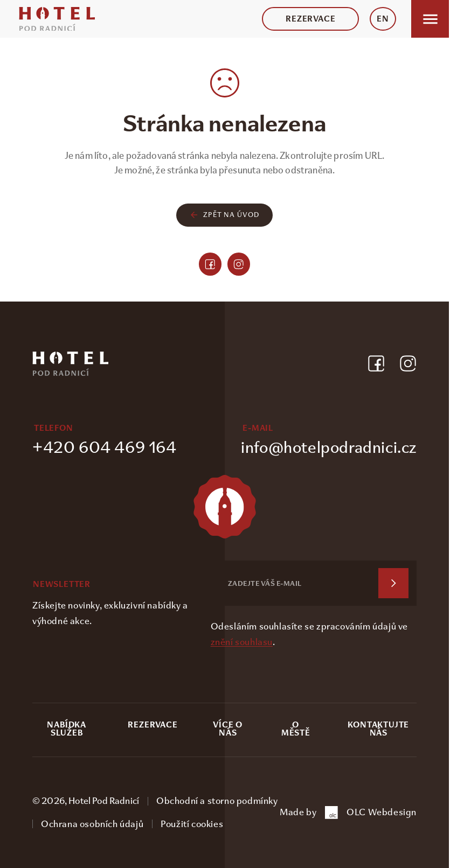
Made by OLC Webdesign (348, 813)
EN (383, 19)
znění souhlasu (242, 642)
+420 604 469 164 (105, 447)
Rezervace (310, 19)
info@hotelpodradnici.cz (329, 447)
